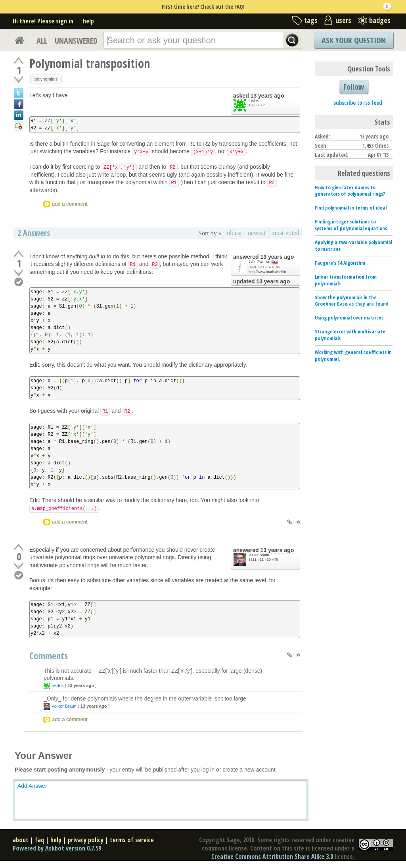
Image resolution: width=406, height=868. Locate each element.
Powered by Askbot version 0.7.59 (57, 848)
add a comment (70, 204)
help (88, 21)
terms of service (132, 840)
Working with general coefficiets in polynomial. (353, 355)
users (343, 20)
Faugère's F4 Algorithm (340, 263)
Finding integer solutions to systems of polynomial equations (351, 225)
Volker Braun (259, 555)
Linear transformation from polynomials (346, 280)
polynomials (46, 79)
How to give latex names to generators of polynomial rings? (350, 191)
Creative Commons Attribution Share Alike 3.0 (272, 856)
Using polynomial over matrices (349, 318)
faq (39, 840)
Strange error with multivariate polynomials (350, 335)
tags (311, 20)
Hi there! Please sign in (43, 21)
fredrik (254, 100)
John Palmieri (259, 262)
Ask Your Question (354, 40)
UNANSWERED (76, 41)
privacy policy (86, 840)
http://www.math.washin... (269, 272)
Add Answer (32, 786)
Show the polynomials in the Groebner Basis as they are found (352, 301)
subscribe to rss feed (358, 103)
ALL (42, 41)
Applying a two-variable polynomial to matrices (353, 245)
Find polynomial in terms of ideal (351, 208)
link (297, 522)
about (21, 840)
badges (380, 20)
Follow (354, 87)
